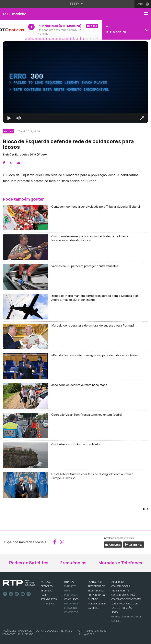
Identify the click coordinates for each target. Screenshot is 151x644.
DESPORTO (47, 586)
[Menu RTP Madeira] (147, 14)
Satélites (93, 608)
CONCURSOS (71, 599)
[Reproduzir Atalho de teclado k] (9, 118)
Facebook (5, 594)
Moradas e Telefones (120, 563)
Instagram (17, 594)
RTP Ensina (47, 604)
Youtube (23, 594)
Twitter (11, 594)
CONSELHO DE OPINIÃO (124, 595)
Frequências (73, 563)
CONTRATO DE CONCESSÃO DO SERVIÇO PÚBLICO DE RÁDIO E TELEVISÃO (126, 604)
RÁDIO (44, 595)
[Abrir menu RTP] (76, 4)
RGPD (115, 612)
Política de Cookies (46, 631)
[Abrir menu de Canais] (126, 30)
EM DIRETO (70, 586)
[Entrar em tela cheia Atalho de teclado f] (142, 118)
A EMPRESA (118, 582)
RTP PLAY (69, 582)
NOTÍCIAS (46, 582)
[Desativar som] (19, 118)
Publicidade (26, 634)
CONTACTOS (95, 582)
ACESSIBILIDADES (97, 604)
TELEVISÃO (46, 591)
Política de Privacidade (17, 631)
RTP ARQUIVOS (49, 599)
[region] (75, 82)
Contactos (71, 612)
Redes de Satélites (29, 563)
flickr (29, 594)
